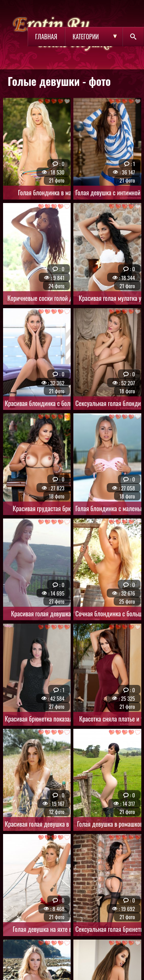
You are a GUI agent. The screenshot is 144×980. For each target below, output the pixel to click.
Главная (46, 37)
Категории (86, 37)
